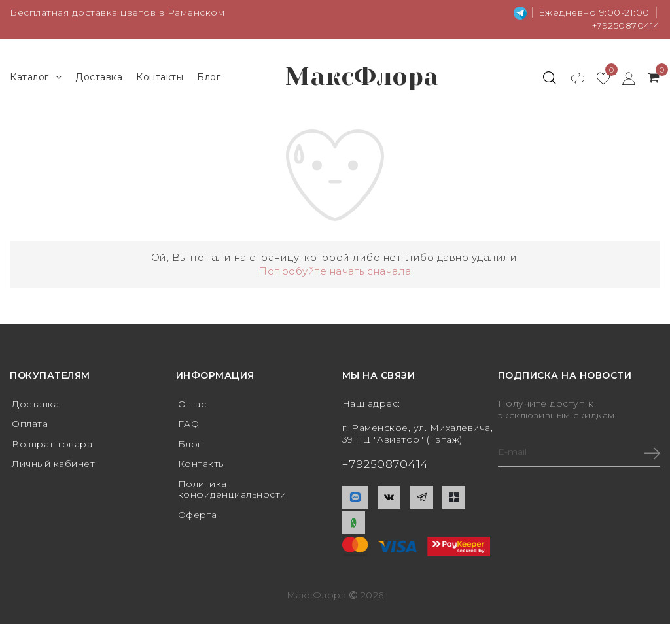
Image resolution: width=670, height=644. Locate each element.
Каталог (36, 78)
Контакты (160, 78)
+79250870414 (625, 25)
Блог (209, 78)
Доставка (99, 78)
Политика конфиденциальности (233, 492)
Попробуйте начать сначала (335, 273)
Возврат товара (52, 446)
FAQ (189, 426)
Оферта (198, 518)
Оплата (30, 426)
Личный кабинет (53, 466)
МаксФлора (363, 78)
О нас (192, 406)
